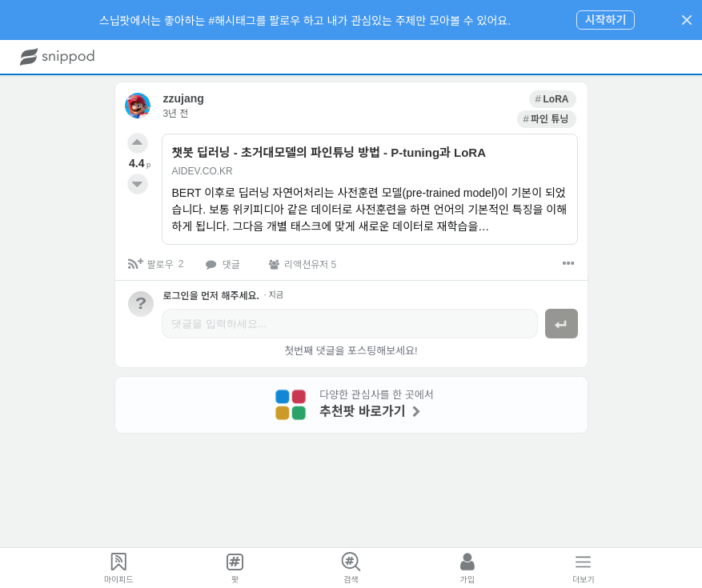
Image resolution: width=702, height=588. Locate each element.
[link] (491, 98)
